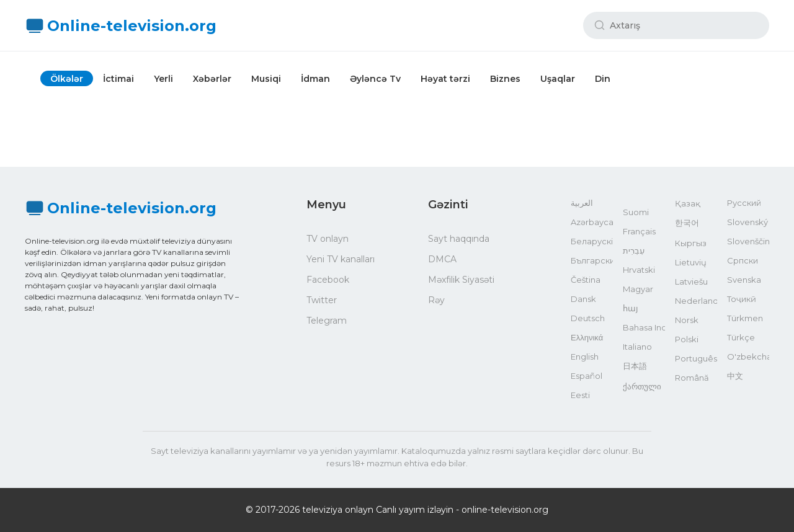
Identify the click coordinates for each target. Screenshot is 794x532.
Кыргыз (691, 243)
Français (639, 231)
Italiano (637, 347)
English (585, 357)
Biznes (505, 79)
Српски (743, 260)
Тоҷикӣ (742, 299)
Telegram (327, 321)
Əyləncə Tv (375, 79)
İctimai (118, 79)
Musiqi (266, 79)
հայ (631, 308)
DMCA (442, 259)
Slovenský (747, 222)
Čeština (586, 280)
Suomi (636, 212)
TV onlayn (328, 239)
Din (603, 79)
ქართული (642, 386)
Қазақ (688, 203)
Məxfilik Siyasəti (461, 280)
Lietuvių (691, 262)
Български (592, 260)
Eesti (580, 395)
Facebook (328, 280)
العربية (582, 203)
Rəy (436, 300)
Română (692, 378)
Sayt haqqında (459, 239)
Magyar (638, 289)
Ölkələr (67, 79)
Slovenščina (748, 241)
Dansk (583, 299)
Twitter (322, 300)
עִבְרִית (634, 250)
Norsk (687, 320)
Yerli (163, 79)
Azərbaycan (592, 222)
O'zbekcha (748, 357)
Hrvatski (639, 270)
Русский (744, 203)
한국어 (687, 223)
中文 (735, 376)
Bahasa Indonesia (644, 327)
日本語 (635, 366)
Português (696, 358)
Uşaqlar (558, 79)
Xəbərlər (212, 79)
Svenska (744, 280)
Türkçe (741, 337)
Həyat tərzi (445, 79)
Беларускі (592, 241)
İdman (315, 79)
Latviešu (691, 282)
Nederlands (696, 301)
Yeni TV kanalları (341, 259)
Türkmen (745, 318)
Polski (687, 339)
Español (587, 376)
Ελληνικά (587, 337)
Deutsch (588, 318)
